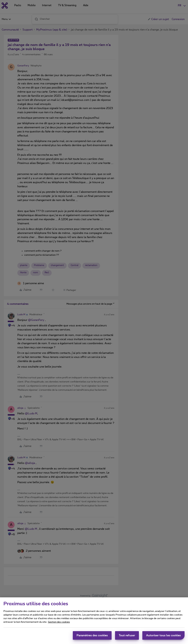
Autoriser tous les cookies (163, 635)
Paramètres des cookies (92, 635)
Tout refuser (127, 635)
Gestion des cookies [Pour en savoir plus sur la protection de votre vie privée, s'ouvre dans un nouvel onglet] (59, 622)
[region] (94, 621)
